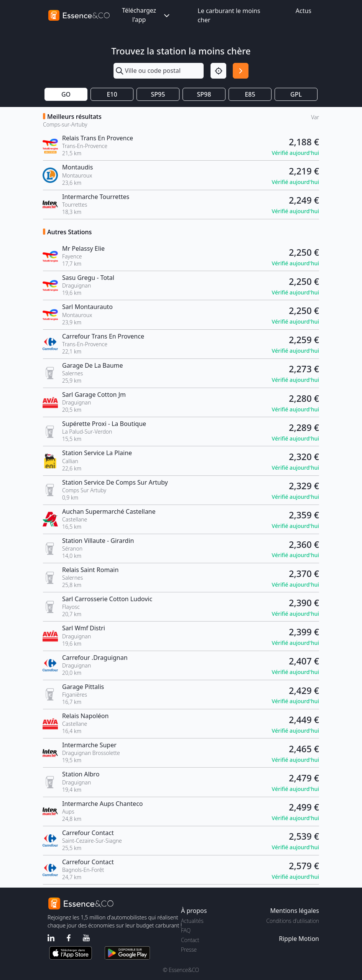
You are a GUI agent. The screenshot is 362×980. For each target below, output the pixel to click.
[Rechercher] (241, 71)
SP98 (204, 94)
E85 (250, 94)
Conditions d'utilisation (293, 921)
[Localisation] (218, 71)
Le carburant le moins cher (229, 15)
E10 (112, 94)
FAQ (186, 930)
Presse (189, 950)
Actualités (192, 921)
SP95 (158, 94)
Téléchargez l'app (146, 15)
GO (66, 94)
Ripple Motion (299, 939)
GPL (296, 94)
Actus (304, 11)
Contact (190, 940)
